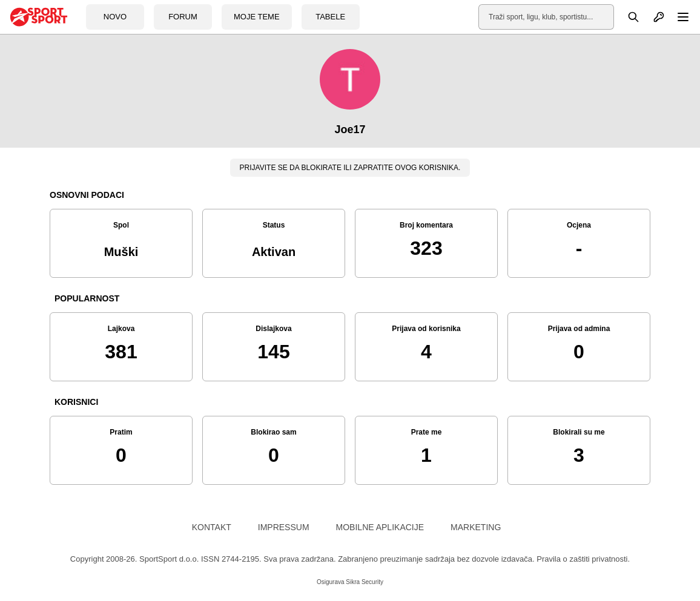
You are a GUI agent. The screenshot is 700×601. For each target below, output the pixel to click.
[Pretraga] (627, 17)
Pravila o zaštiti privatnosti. (583, 559)
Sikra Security (365, 582)
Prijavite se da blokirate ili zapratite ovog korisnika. (350, 168)
